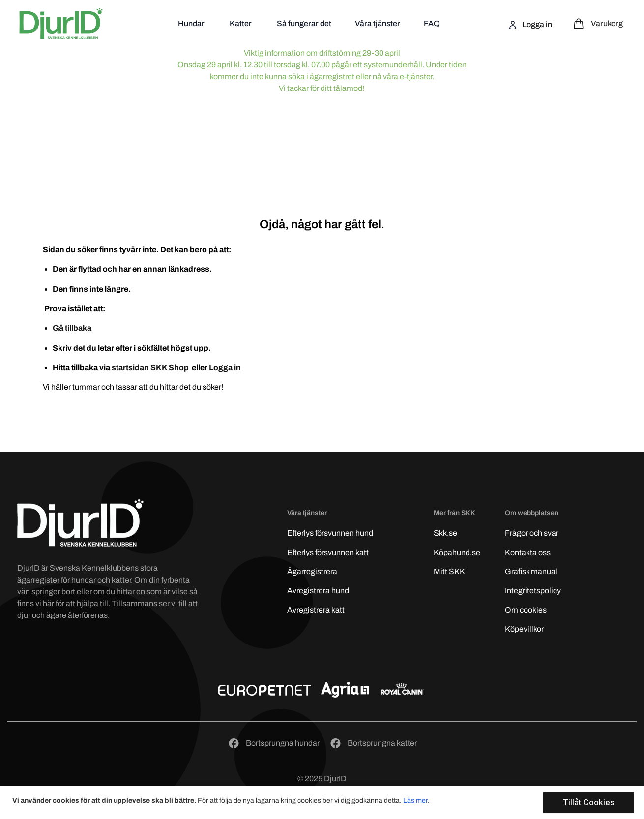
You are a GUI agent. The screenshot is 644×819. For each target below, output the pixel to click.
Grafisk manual (531, 571)
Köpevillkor (524, 629)
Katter (241, 23)
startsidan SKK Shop (151, 367)
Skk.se (445, 533)
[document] (323, 803)
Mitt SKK (449, 571)
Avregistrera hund (318, 591)
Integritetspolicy (533, 591)
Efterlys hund (330, 533)
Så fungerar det (304, 23)
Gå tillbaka (72, 328)
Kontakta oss (528, 552)
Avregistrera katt (316, 610)
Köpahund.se (457, 552)
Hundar (192, 23)
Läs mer (415, 801)
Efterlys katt (328, 552)
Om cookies (526, 610)
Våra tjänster (378, 23)
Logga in (536, 24)
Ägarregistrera (312, 571)
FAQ (432, 23)
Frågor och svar (532, 533)
